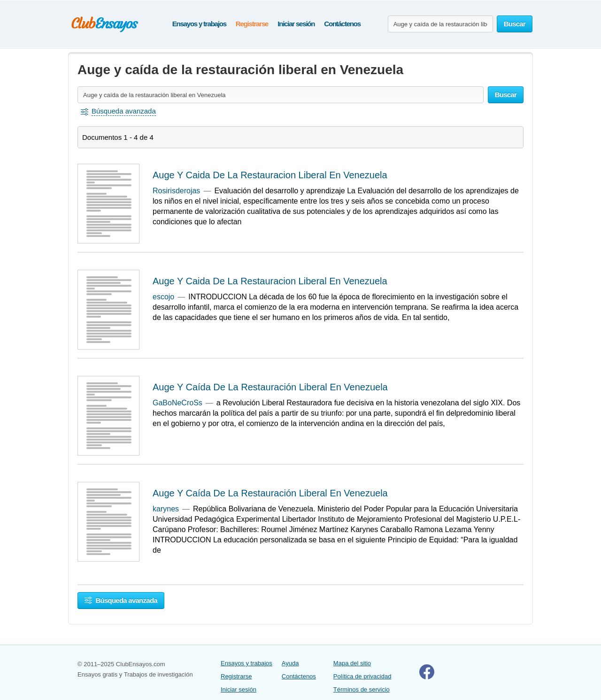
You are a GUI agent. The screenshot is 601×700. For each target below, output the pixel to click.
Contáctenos (342, 24)
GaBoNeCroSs (177, 403)
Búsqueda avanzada (121, 600)
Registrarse (252, 24)
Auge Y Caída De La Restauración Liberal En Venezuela (270, 387)
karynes (166, 509)
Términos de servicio (362, 689)
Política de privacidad (362, 676)
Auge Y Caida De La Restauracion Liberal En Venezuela (270, 175)
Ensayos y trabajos (199, 24)
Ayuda (290, 663)
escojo (163, 297)
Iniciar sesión (296, 24)
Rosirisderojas (176, 191)
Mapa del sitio (352, 663)
